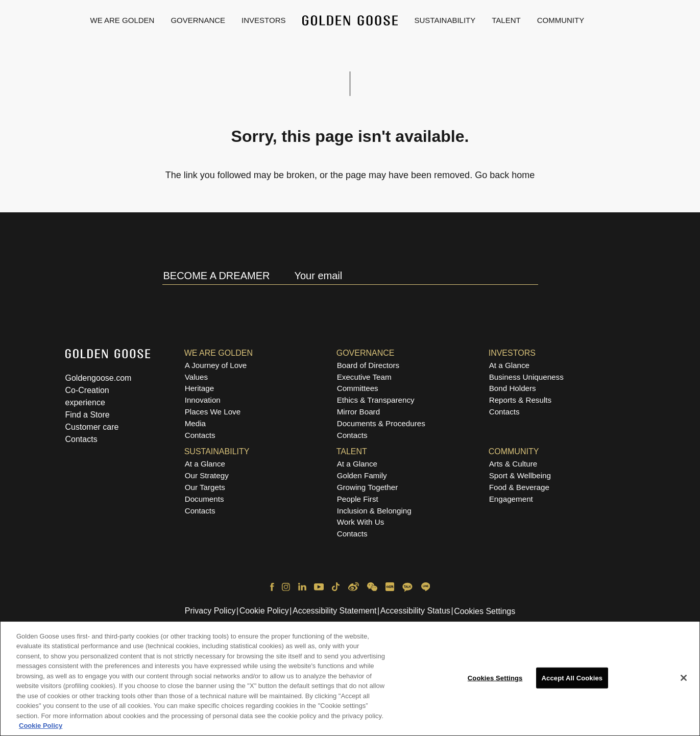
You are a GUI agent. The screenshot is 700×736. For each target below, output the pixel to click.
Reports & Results (520, 400)
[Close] (684, 681)
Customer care (92, 427)
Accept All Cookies (572, 681)
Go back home (505, 175)
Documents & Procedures (381, 423)
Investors (263, 20)
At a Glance (509, 365)
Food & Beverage (519, 487)
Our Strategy (207, 475)
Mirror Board (358, 412)
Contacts (81, 439)
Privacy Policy (210, 611)
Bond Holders (513, 388)
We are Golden (123, 20)
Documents (204, 499)
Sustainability (445, 20)
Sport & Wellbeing (520, 475)
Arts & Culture (513, 464)
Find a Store (88, 415)
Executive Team (364, 377)
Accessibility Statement (335, 611)
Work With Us (361, 522)
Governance (198, 20)
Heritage (199, 388)
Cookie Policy (264, 611)
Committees (358, 388)
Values (196, 377)
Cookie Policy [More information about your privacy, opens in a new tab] (41, 730)
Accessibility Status (415, 611)
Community (561, 20)
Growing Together (368, 487)
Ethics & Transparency (376, 400)
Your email (318, 276)
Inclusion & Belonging (374, 511)
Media (195, 423)
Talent (506, 20)
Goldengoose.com (99, 378)
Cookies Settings (485, 611)
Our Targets (205, 487)
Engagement (511, 499)
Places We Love (213, 412)
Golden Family (362, 475)
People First (358, 499)
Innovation (203, 400)
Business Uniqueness (526, 377)
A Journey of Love (216, 365)
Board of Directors (368, 365)
